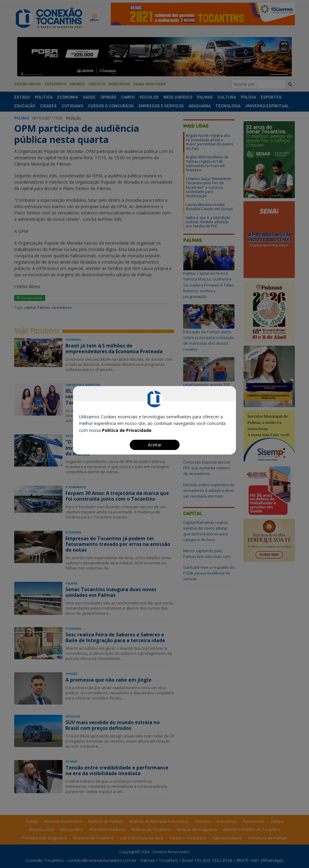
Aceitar (155, 445)
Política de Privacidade (127, 430)
